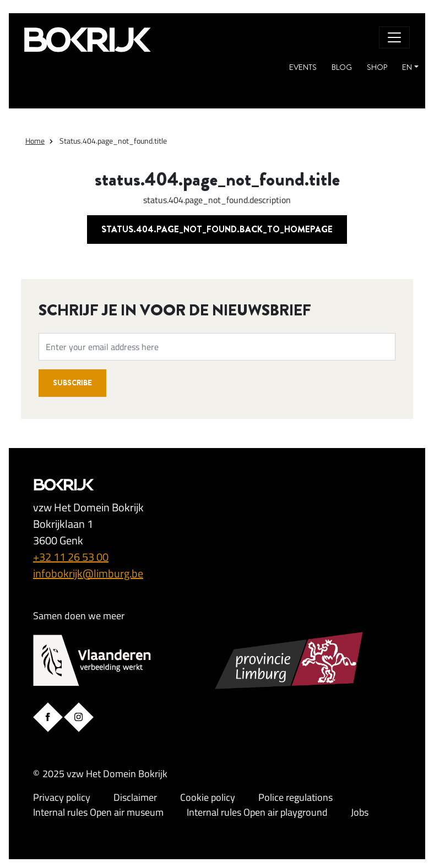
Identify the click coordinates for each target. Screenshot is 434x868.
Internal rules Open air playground (257, 812)
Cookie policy (208, 797)
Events (303, 67)
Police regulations (295, 797)
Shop (377, 67)
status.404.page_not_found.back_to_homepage (217, 229)
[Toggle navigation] (394, 37)
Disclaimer (135, 797)
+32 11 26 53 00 (71, 557)
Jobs (360, 812)
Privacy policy (62, 797)
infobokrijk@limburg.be (88, 573)
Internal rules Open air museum (98, 812)
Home (35, 141)
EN (407, 67)
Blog (342, 67)
